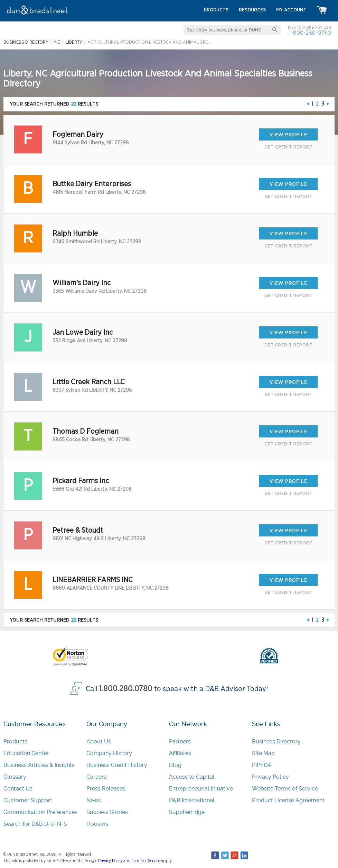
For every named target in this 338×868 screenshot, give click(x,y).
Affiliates (180, 753)
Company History (109, 753)
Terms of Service (146, 861)
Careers (96, 777)
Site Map (263, 753)
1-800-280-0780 (310, 33)
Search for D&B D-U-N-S (35, 824)
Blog (175, 765)
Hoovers (97, 824)
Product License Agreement (288, 800)
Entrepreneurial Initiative (201, 789)
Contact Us (18, 789)
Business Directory (276, 742)
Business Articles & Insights (39, 765)
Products (15, 742)
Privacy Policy (270, 777)
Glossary (15, 777)
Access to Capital (192, 777)
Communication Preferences (40, 812)
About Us (99, 742)
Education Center (26, 753)
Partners (180, 742)
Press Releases (106, 789)
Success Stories (107, 812)
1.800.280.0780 (126, 689)
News (94, 800)
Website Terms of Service (285, 789)
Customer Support (28, 800)
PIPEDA (262, 765)
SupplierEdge (187, 812)
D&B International (192, 800)
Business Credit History (117, 765)
